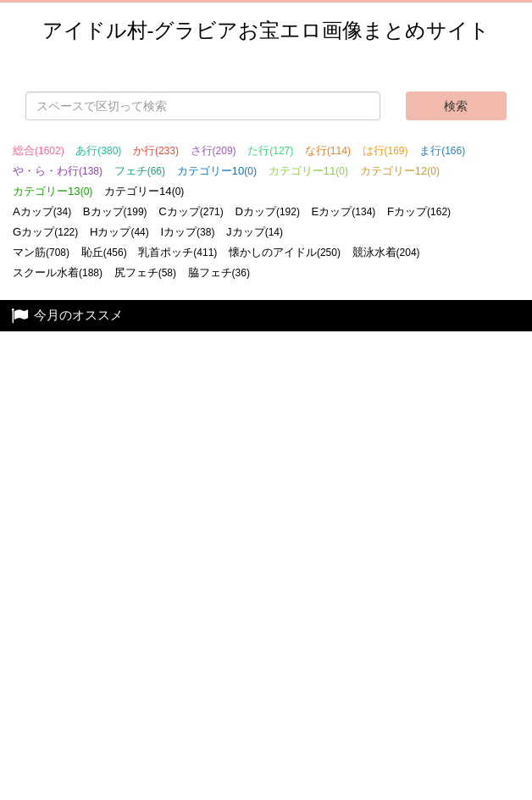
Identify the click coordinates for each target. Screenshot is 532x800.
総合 (39, 150)
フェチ (140, 171)
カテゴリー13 (53, 191)
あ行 (98, 150)
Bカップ (115, 211)
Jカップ (255, 232)
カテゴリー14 (144, 191)
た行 (270, 150)
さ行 (213, 150)
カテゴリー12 (400, 171)
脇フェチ (219, 272)
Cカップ (191, 211)
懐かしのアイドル (285, 252)
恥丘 (104, 252)
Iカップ (187, 232)
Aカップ (42, 211)
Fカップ (419, 211)
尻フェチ (145, 272)
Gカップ (45, 232)
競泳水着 (386, 252)
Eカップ (344, 211)
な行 (328, 150)
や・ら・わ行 (58, 171)
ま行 (442, 150)
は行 (385, 150)
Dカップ (267, 211)
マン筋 (41, 252)
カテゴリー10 (217, 171)
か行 (156, 150)
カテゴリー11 (308, 171)
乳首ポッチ (177, 252)
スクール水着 (58, 272)
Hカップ (119, 232)
